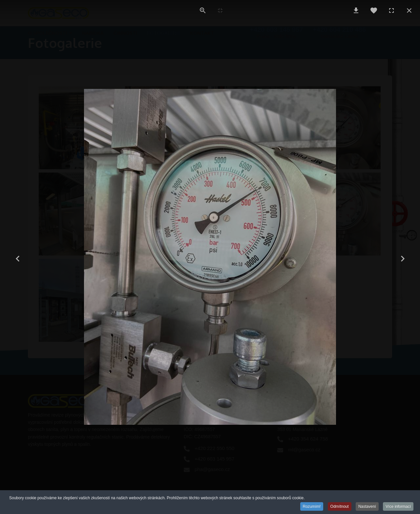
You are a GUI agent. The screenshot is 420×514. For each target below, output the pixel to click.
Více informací (398, 506)
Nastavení (367, 506)
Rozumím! (312, 506)
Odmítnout (340, 506)
